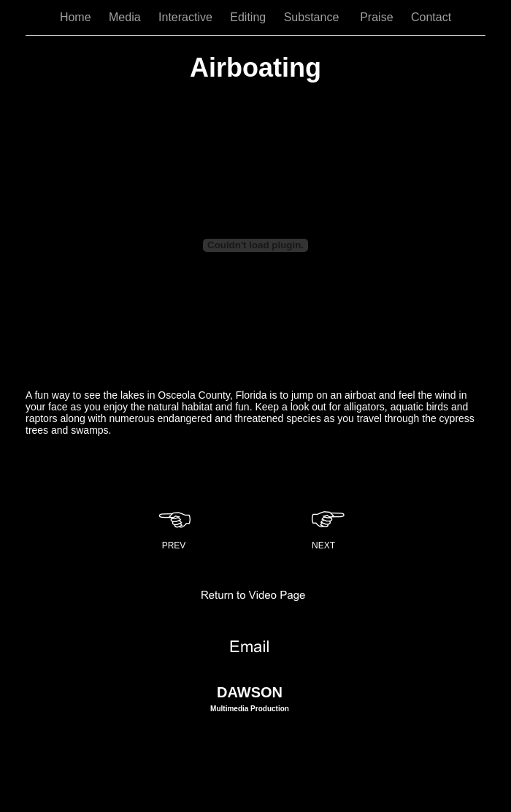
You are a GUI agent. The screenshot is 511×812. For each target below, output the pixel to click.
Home (77, 17)
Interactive (187, 17)
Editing (249, 17)
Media (126, 17)
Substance (315, 17)
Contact (431, 17)
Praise (378, 17)
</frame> (255, 245)
